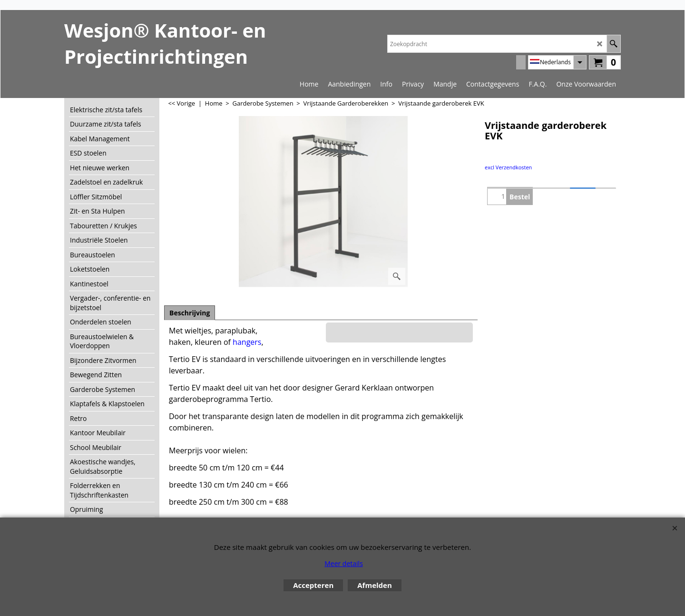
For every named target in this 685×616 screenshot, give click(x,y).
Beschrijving (190, 313)
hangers (247, 342)
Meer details (344, 563)
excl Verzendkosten (508, 167)
